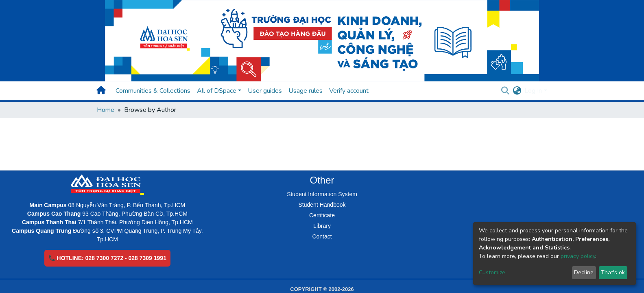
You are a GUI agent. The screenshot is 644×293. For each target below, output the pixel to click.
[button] (517, 91)
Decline (584, 272)
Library (322, 226)
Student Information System (322, 194)
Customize (492, 272)
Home (106, 110)
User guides (265, 91)
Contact (322, 236)
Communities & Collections (153, 91)
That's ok (613, 272)
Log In (533, 91)
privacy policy (578, 256)
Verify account (349, 91)
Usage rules (306, 91)
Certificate (322, 215)
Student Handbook (322, 205)
